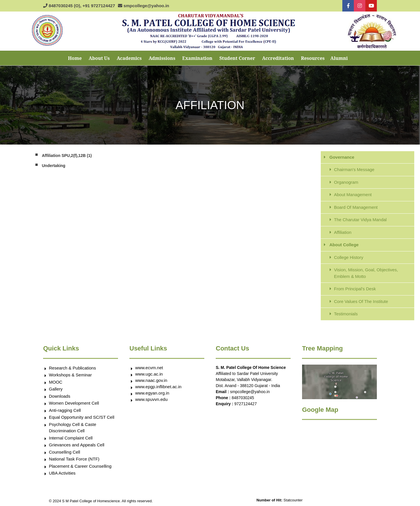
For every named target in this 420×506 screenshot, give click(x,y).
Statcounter (293, 500)
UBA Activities (62, 473)
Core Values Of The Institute (361, 301)
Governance (342, 157)
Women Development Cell (74, 403)
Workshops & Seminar (70, 375)
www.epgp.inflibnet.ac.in (158, 387)
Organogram (346, 182)
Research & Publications (72, 368)
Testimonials (346, 314)
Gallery (56, 389)
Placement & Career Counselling (80, 466)
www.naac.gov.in (151, 380)
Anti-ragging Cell (65, 410)
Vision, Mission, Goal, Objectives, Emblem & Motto (366, 273)
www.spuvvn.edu (151, 399)
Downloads (60, 396)
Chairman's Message (354, 169)
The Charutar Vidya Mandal (360, 220)
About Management (353, 195)
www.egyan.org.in (152, 393)
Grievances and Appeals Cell (77, 445)
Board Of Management (356, 207)
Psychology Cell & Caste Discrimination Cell (72, 428)
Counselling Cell (64, 452)
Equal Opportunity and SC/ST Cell (82, 417)
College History (349, 257)
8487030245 (243, 398)
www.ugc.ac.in (149, 374)
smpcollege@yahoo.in (250, 392)
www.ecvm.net (149, 368)
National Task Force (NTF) (74, 459)
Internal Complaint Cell (71, 438)
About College (344, 245)
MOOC (56, 382)
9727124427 (246, 404)
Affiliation (343, 232)
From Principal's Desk (355, 289)
